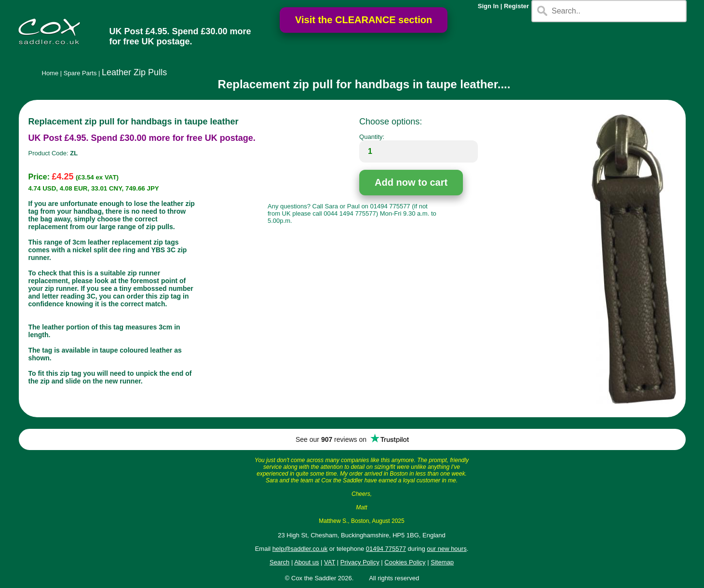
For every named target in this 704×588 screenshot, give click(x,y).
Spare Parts (80, 73)
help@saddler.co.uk (300, 549)
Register (516, 6)
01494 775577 (386, 549)
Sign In (488, 6)
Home (50, 73)
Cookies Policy (405, 562)
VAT (330, 562)
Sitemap (442, 562)
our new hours (447, 549)
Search (279, 562)
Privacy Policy (360, 562)
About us (306, 562)
